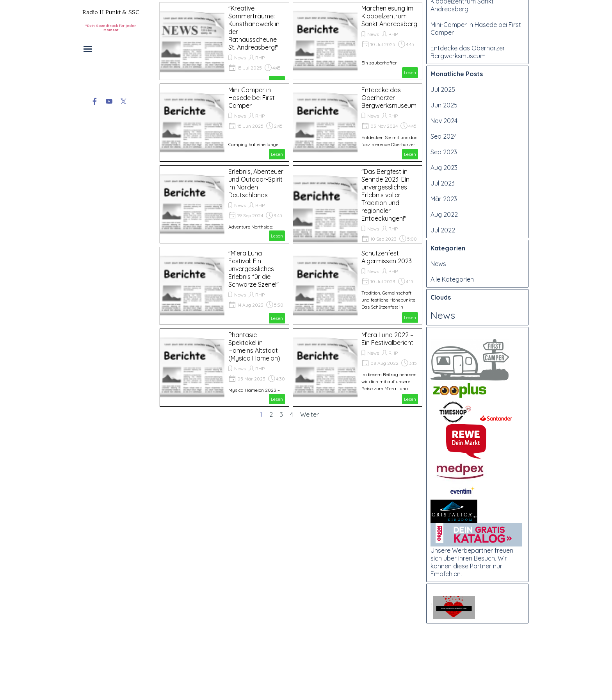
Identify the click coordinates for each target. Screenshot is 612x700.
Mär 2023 (444, 272)
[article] (224, 41)
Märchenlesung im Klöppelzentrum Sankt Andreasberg (389, 16)
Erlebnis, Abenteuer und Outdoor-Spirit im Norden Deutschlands (256, 183)
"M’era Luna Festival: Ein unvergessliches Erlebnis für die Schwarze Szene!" (254, 269)
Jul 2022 (443, 303)
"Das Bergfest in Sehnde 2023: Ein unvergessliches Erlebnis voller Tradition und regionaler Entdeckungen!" (385, 195)
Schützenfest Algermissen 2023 (387, 257)
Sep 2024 (444, 209)
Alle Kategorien (452, 352)
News (240, 58)
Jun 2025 (444, 178)
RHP (260, 58)
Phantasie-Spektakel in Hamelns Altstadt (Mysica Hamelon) (254, 346)
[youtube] (109, 101)
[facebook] (95, 101)
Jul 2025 (443, 162)
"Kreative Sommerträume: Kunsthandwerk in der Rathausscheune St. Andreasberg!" (468, 39)
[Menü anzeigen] (88, 49)
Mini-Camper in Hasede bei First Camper (252, 98)
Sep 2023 (444, 225)
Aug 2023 (444, 241)
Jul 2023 (443, 256)
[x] (124, 101)
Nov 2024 (444, 194)
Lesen (410, 72)
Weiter (310, 414)
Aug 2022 (444, 287)
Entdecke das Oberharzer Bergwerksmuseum (389, 98)
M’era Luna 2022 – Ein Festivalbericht (387, 339)
